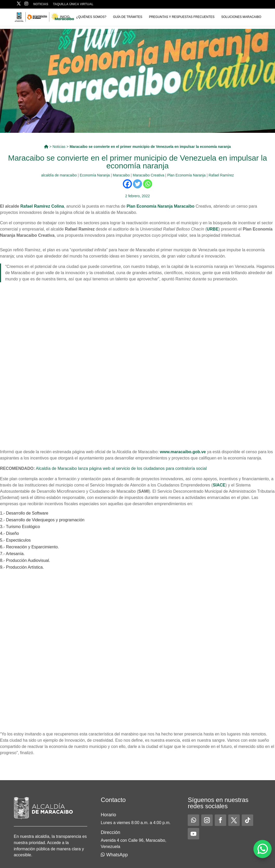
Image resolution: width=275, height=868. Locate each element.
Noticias (41, 4)
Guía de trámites (128, 17)
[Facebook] (127, 184)
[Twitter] (137, 184)
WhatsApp (114, 855)
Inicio (65, 17)
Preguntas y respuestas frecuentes (182, 17)
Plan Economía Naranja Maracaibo (161, 206)
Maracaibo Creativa (148, 175)
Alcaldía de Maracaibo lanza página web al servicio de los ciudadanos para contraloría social (121, 468)
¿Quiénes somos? (91, 17)
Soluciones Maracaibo (241, 17)
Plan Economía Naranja (186, 175)
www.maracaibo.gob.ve (183, 452)
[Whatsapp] (148, 184)
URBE (213, 229)
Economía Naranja (95, 175)
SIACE (219, 485)
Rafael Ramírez (221, 175)
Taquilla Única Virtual (73, 4)
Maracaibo (121, 175)
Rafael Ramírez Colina (42, 206)
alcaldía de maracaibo (59, 175)
